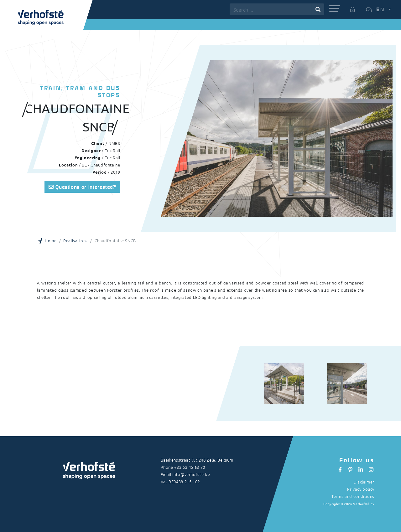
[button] (335, 8)
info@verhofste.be (191, 474)
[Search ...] (271, 9)
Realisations (76, 240)
